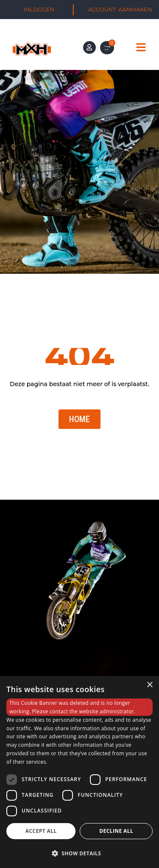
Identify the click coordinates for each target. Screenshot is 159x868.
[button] (79, 853)
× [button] (149, 685)
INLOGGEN (39, 9)
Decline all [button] (116, 831)
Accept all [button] (41, 831)
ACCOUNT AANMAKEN (120, 9)
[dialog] (79, 772)
